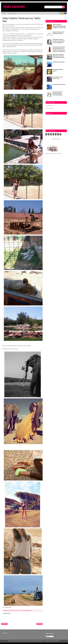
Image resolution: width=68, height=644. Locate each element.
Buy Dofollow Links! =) (40, 641)
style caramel (14, 6)
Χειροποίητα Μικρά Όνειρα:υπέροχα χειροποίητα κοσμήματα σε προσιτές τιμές (59, 26)
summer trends (28, 610)
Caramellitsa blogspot (49, 106)
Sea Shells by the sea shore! (59, 84)
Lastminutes (47, 641)
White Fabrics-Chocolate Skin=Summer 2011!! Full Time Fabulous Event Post (59, 56)
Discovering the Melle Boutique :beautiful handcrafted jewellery (58, 93)
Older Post (39, 624)
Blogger (59, 139)
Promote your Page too (49, 108)
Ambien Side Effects (55, 641)
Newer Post (4, 624)
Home (4, 13)
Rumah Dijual (25, 641)
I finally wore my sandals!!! (59, 62)
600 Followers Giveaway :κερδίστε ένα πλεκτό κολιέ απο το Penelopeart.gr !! (59, 41)
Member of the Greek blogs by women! (53, 153)
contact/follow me (12, 13)
